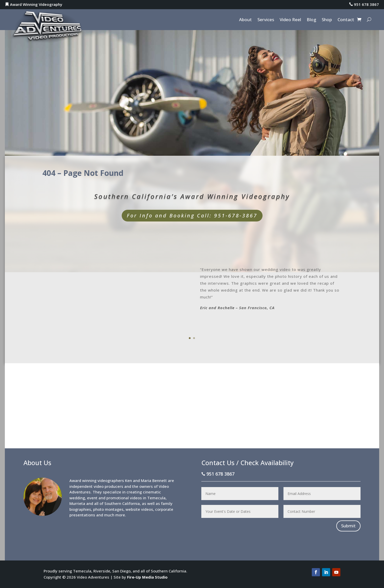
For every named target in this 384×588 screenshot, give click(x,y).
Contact (346, 20)
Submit (348, 526)
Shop (327, 20)
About (245, 20)
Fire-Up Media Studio (147, 577)
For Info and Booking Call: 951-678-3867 (192, 215)
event (92, 498)
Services (266, 20)
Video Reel (290, 20)
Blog (311, 20)
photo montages (108, 509)
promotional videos (124, 498)
